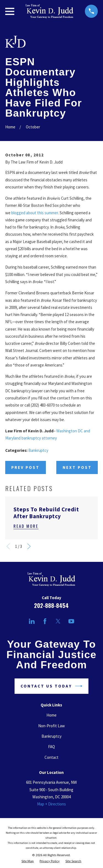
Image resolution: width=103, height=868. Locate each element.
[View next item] (29, 546)
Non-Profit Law (51, 726)
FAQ (51, 747)
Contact (51, 757)
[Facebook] (45, 621)
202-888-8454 (51, 605)
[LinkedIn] (32, 621)
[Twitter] (58, 621)
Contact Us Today (51, 686)
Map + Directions (51, 804)
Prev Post (25, 467)
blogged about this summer (35, 213)
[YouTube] (71, 621)
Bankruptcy (38, 450)
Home (51, 715)
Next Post (77, 467)
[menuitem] (28, 861)
